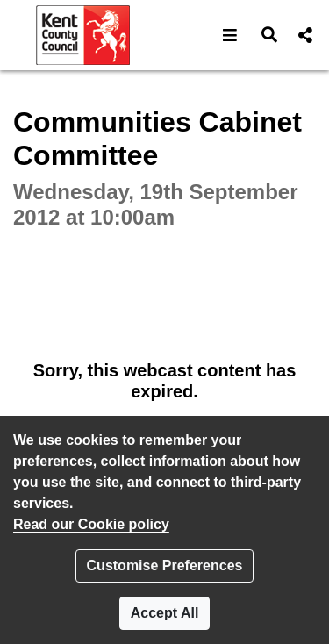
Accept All (165, 613)
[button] (230, 35)
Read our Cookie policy (91, 524)
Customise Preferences (165, 565)
